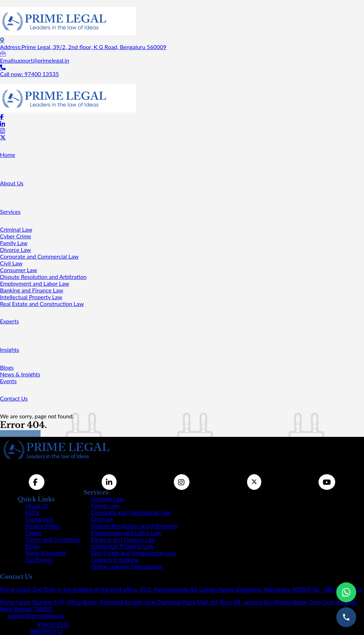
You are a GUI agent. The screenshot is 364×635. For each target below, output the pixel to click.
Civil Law (11, 263)
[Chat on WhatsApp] (346, 592)
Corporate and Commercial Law (39, 256)
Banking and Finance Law (32, 290)
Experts (9, 321)
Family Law (14, 243)
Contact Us (14, 398)
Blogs (7, 367)
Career (34, 533)
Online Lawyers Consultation (127, 567)
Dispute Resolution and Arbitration (43, 277)
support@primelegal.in (36, 616)
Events (8, 381)
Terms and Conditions (53, 540)
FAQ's (32, 513)
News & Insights (20, 374)
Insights (10, 350)
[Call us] (346, 617)
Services (10, 211)
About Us (12, 183)
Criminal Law (16, 229)
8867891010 (47, 632)
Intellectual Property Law (31, 297)
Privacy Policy (43, 526)
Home (8, 155)
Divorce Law (15, 250)
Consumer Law (18, 270)
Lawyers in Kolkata (115, 560)
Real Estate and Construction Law (42, 304)
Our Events (39, 560)
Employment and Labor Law (35, 283)
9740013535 (53, 625)
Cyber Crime (16, 236)
